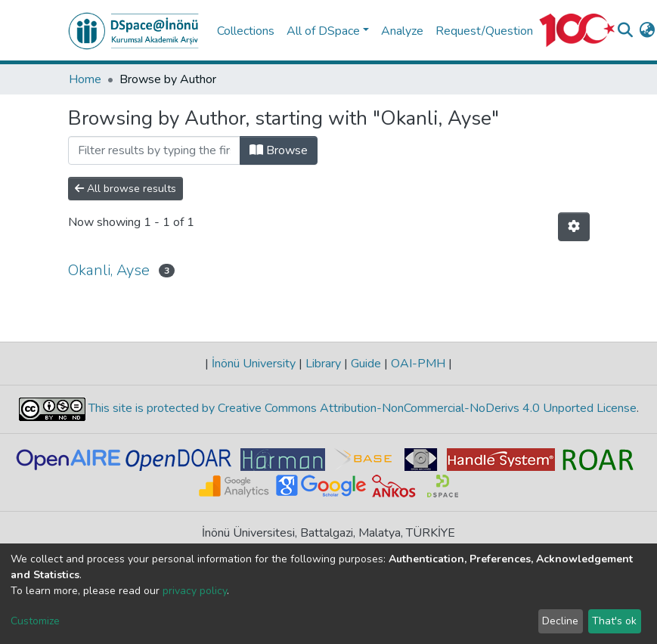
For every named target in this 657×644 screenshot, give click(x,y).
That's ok (614, 621)
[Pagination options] (574, 227)
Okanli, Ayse (109, 270)
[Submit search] (625, 31)
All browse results (126, 189)
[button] (647, 31)
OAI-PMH (418, 364)
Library (323, 364)
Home (85, 79)
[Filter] (154, 150)
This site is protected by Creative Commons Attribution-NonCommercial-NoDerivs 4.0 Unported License (361, 408)
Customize (35, 621)
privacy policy (195, 591)
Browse (279, 150)
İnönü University (254, 364)
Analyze (402, 31)
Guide (366, 364)
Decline (560, 621)
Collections (246, 31)
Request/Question (484, 31)
